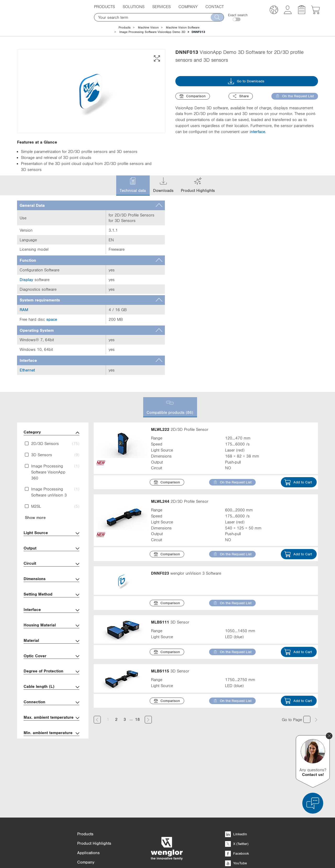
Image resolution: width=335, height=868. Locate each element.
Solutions (134, 7)
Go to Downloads (246, 81)
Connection (51, 702)
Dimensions (51, 579)
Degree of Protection (51, 672)
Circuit (51, 564)
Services (161, 7)
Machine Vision (148, 27)
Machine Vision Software (183, 27)
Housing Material (51, 626)
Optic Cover (51, 656)
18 (137, 719)
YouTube (236, 811)
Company (188, 7)
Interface (51, 610)
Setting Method (51, 595)
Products (104, 7)
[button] (274, 11)
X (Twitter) (237, 791)
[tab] (91, 205)
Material (51, 641)
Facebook (237, 801)
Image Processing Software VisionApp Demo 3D (152, 32)
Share (241, 96)
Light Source (51, 533)
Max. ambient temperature (51, 718)
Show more (35, 517)
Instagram (237, 820)
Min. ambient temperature (51, 733)
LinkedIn (236, 782)
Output (51, 549)
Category (51, 433)
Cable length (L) (51, 687)
